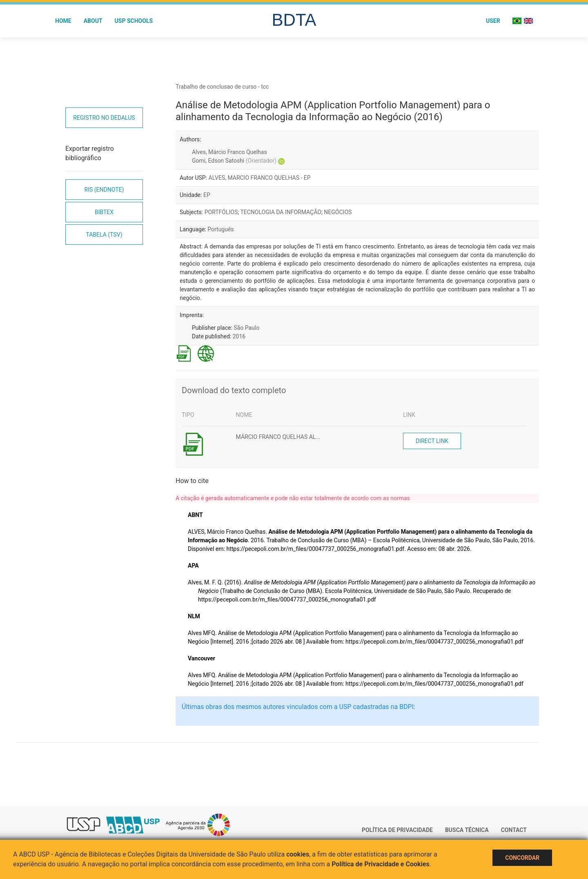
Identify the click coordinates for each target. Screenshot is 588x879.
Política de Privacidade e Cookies (381, 864)
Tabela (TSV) (104, 235)
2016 (239, 336)
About (93, 21)
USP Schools (134, 21)
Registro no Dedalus (104, 118)
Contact (514, 830)
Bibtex (104, 212)
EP (207, 195)
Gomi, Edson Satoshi (234, 161)
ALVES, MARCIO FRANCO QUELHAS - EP (260, 178)
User (493, 21)
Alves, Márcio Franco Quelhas (229, 152)
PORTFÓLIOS (221, 212)
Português (220, 229)
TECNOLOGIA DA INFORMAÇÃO (281, 212)
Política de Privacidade (397, 830)
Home (63, 21)
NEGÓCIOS (338, 212)
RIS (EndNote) (104, 190)
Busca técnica (467, 830)
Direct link (432, 441)
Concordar (522, 858)
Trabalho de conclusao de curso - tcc (222, 87)
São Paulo (246, 328)
